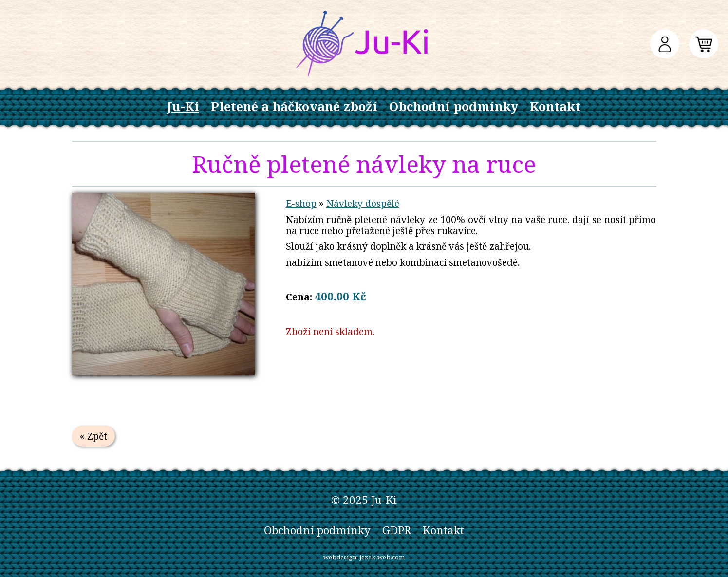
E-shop (301, 203)
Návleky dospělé (363, 203)
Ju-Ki (183, 106)
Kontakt (555, 106)
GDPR (397, 530)
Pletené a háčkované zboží (294, 106)
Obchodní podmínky (454, 106)
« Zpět (93, 436)
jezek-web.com (382, 557)
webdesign (340, 557)
